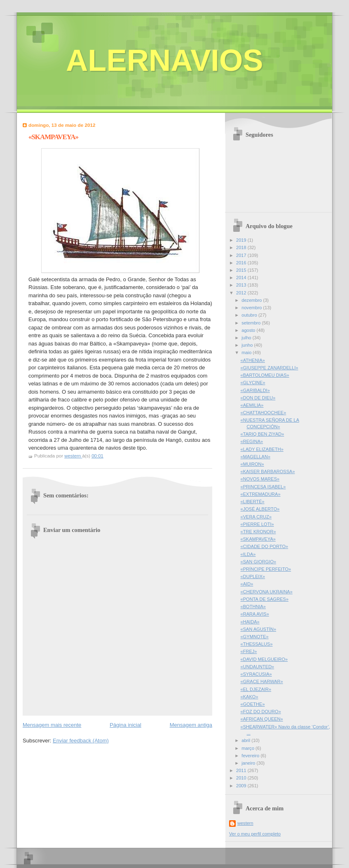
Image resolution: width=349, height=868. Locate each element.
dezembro (252, 300)
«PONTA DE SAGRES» (265, 599)
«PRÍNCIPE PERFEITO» (266, 569)
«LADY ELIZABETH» (262, 449)
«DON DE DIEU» (258, 398)
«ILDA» (248, 554)
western (245, 823)
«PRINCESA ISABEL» (263, 487)
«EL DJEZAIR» (256, 689)
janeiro (249, 763)
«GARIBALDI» (255, 390)
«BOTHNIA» (253, 607)
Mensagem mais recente (52, 725)
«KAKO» (249, 697)
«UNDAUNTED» (258, 667)
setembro (252, 323)
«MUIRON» (252, 464)
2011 (242, 770)
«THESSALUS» (257, 644)
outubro (250, 315)
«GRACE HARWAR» (262, 681)
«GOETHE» (253, 704)
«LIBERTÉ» (253, 502)
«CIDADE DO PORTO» (265, 546)
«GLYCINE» (253, 383)
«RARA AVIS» (255, 614)
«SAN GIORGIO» (259, 562)
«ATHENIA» (253, 360)
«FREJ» (249, 651)
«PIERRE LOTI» (257, 524)
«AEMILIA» (252, 405)
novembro (252, 308)
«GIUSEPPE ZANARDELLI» (269, 368)
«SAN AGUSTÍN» (259, 629)
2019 (242, 240)
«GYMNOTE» (255, 637)
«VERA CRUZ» (256, 517)
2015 (242, 270)
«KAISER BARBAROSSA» (268, 471)
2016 (242, 263)
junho (248, 345)
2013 (242, 285)
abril (246, 740)
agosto (249, 330)
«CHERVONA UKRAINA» (267, 592)
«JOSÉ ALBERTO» (260, 509)
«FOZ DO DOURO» (261, 712)
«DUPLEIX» (253, 576)
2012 (242, 293)
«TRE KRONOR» (258, 532)
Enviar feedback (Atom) (81, 741)
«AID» (247, 584)
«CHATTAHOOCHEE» (264, 413)
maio (247, 352)
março (248, 748)
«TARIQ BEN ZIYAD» (262, 434)
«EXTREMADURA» (261, 494)
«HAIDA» (250, 622)
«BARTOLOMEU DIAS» (265, 375)
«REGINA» (252, 441)
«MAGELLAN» (255, 457)
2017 (242, 255)
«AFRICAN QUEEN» (262, 719)
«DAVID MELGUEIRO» (264, 659)
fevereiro (251, 756)
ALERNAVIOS (165, 60)
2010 (242, 778)
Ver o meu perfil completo (255, 834)
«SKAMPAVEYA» (258, 539)
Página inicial (125, 725)
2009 (242, 786)
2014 (242, 278)
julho (247, 338)
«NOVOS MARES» (260, 479)
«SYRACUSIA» (256, 674)
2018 (242, 247)
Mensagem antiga (191, 725)
